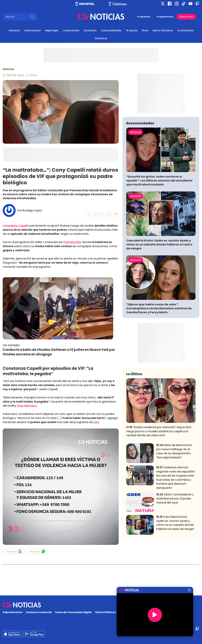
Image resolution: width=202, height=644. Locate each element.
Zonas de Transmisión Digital (73, 612)
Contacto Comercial (39, 612)
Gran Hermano (27, 406)
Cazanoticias (71, 30)
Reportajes (52, 30)
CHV (96, 422)
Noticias (8, 69)
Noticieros (101, 38)
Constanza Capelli (15, 226)
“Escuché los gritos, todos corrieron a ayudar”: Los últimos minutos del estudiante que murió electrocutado (159, 227)
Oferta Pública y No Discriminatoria (118, 612)
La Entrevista (185, 30)
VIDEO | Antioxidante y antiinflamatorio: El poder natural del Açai (175, 545)
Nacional (14, 30)
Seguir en (14, 551)
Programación (165, 17)
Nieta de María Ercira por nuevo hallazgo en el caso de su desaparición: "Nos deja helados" (174, 498)
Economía (90, 30)
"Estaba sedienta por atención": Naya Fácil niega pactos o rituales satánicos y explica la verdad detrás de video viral (159, 478)
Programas (144, 17)
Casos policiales (111, 30)
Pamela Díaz (73, 242)
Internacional (32, 30)
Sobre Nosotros (13, 612)
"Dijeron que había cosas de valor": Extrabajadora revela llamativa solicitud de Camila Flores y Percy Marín (159, 355)
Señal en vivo (186, 17)
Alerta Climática (163, 30)
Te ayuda (131, 30)
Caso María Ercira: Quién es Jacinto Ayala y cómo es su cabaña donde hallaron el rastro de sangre (159, 291)
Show (145, 30)
